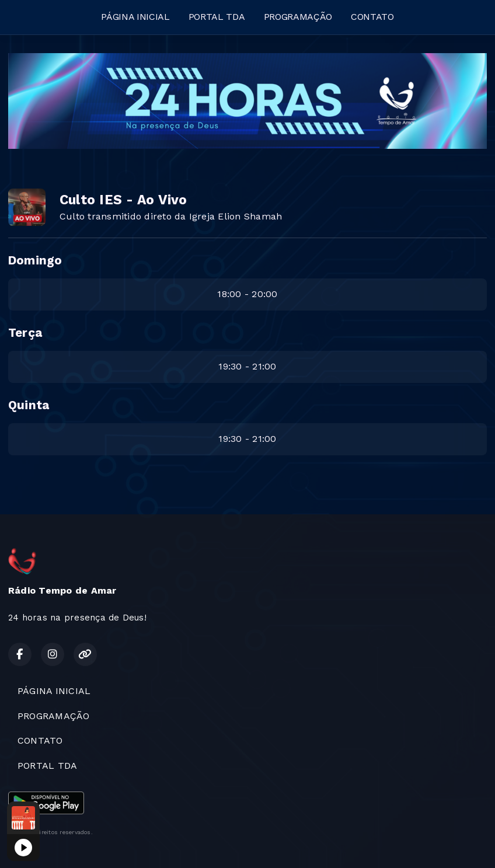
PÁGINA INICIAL (135, 17)
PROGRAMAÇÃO (298, 17)
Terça (25, 333)
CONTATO (372, 17)
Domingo (35, 260)
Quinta (29, 405)
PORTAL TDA (217, 17)
